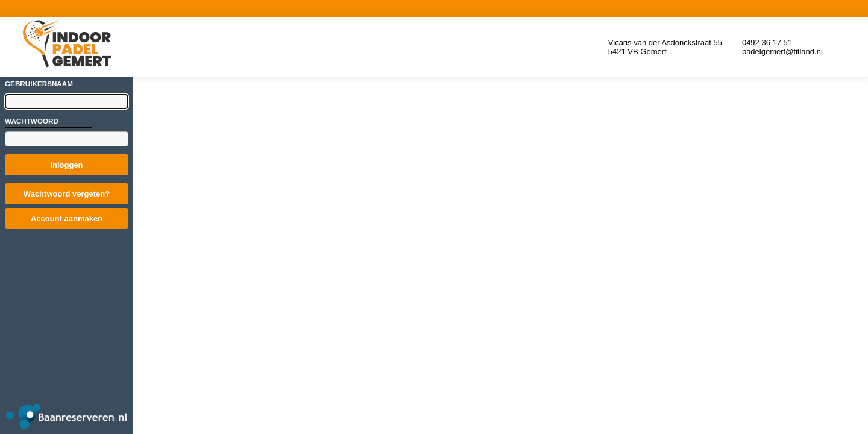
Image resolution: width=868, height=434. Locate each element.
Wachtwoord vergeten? (67, 194)
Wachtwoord (32, 121)
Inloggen (66, 165)
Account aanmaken (67, 219)
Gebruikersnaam (39, 83)
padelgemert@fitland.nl (782, 52)
